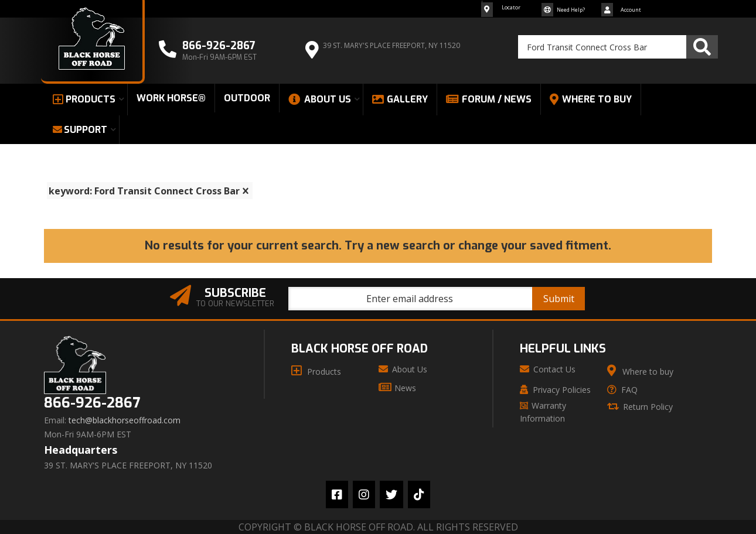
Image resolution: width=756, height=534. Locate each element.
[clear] (246, 191)
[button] (618, 47)
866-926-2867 (92, 403)
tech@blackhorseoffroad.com (125, 420)
